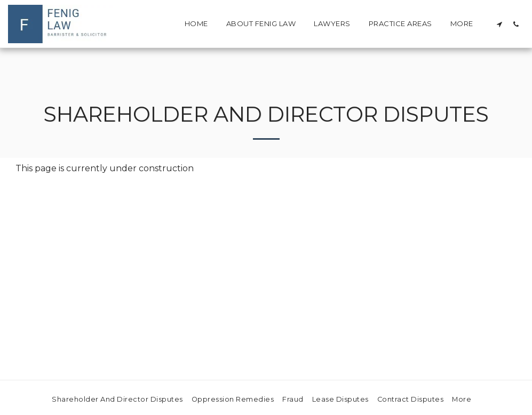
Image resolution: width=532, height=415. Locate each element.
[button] (499, 24)
